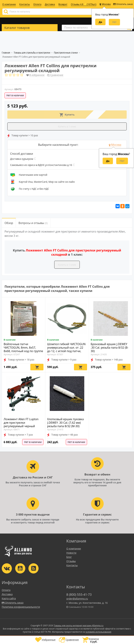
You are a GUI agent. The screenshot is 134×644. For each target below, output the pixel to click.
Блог (69, 557)
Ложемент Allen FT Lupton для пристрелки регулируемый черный (21, 423)
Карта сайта (9, 598)
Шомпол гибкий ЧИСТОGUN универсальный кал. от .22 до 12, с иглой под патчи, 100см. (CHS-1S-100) (66, 349)
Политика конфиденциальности (21, 607)
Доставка (50, 4)
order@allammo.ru (77, 599)
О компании (9, 4)
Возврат (63, 4)
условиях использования (98, 632)
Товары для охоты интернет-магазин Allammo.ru (79, 626)
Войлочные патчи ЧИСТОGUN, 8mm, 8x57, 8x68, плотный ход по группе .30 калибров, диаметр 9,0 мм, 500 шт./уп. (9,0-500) (23, 351)
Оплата (37, 4)
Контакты (25, 4)
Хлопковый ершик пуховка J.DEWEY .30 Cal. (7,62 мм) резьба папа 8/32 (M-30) (65, 423)
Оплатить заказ (123, 4)
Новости (71, 553)
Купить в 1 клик (67, 127)
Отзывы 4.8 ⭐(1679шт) (84, 4)
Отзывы (71, 561)
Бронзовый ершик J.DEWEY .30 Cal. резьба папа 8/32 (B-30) (110, 348)
